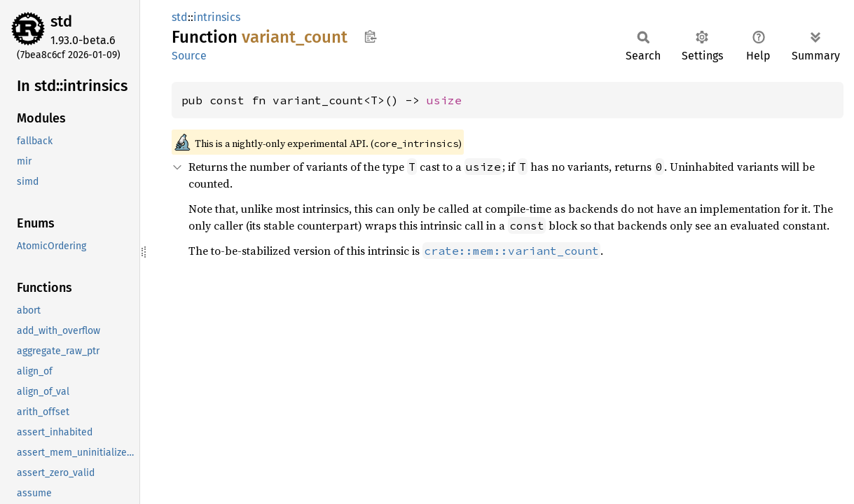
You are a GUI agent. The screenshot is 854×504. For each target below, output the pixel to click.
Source (189, 56)
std (61, 21)
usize (444, 100)
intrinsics (217, 17)
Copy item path (370, 36)
